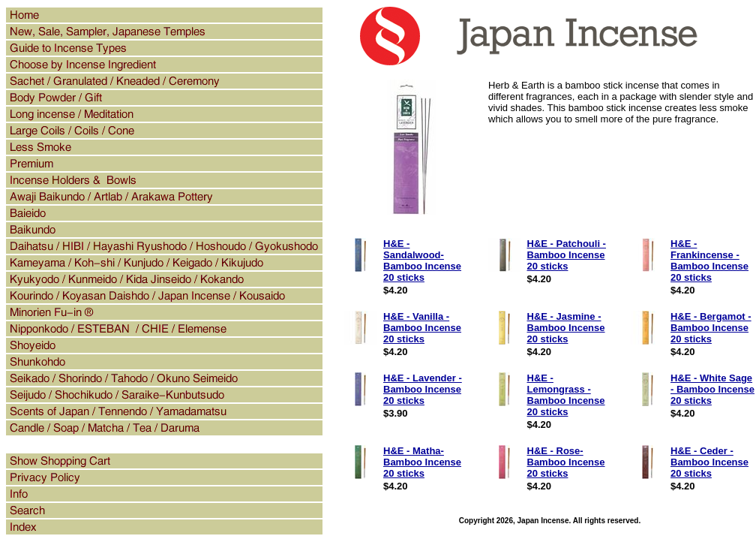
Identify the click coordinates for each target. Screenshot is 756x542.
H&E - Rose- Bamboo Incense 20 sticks (566, 462)
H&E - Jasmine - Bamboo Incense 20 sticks (566, 328)
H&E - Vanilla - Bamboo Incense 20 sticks (422, 328)
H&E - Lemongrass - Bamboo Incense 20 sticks (566, 395)
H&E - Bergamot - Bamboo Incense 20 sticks (711, 328)
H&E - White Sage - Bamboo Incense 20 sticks (712, 389)
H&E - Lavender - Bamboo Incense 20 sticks (423, 389)
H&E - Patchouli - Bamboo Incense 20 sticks (567, 255)
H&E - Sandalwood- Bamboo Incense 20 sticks (422, 260)
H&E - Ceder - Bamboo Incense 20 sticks (709, 462)
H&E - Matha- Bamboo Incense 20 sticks (422, 462)
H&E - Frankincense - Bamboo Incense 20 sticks (709, 260)
